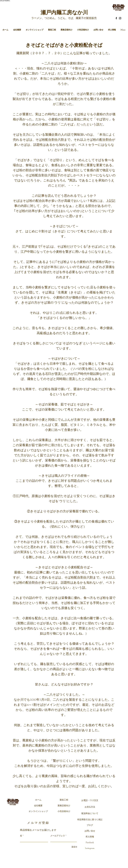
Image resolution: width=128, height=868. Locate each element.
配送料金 (86, 814)
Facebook (90, 843)
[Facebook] (116, 18)
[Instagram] (120, 18)
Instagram (90, 848)
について (94, 814)
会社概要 (38, 806)
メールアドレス (58, 836)
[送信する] (75, 847)
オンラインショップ (38, 811)
